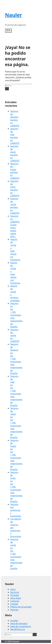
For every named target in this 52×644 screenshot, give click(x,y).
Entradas (15, 595)
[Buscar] (7, 89)
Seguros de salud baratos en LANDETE (15, 153)
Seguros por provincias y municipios (16, 510)
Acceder (14, 621)
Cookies (14, 604)
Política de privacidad (21, 607)
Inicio (13, 589)
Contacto (15, 601)
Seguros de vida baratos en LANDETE (15, 136)
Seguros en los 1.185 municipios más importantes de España (16, 315)
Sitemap (14, 610)
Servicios (15, 592)
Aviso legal (16, 598)
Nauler (13, 15)
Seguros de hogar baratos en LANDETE (15, 171)
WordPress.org (18, 629)
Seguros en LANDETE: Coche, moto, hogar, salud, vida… (15, 226)
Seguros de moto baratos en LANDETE (15, 188)
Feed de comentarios (21, 626)
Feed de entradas (19, 623)
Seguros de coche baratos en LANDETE (15, 206)
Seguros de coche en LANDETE (15, 335)
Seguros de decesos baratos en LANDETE (15, 118)
